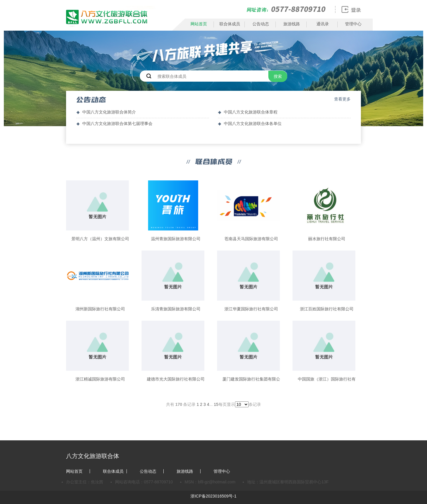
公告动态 (261, 24)
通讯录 (323, 24)
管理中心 (353, 24)
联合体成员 (230, 24)
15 (216, 404)
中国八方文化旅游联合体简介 (109, 112)
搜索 (278, 76)
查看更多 (342, 99)
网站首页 (199, 24)
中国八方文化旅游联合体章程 (251, 112)
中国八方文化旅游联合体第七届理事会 (117, 123)
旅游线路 (292, 24)
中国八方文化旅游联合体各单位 (253, 123)
